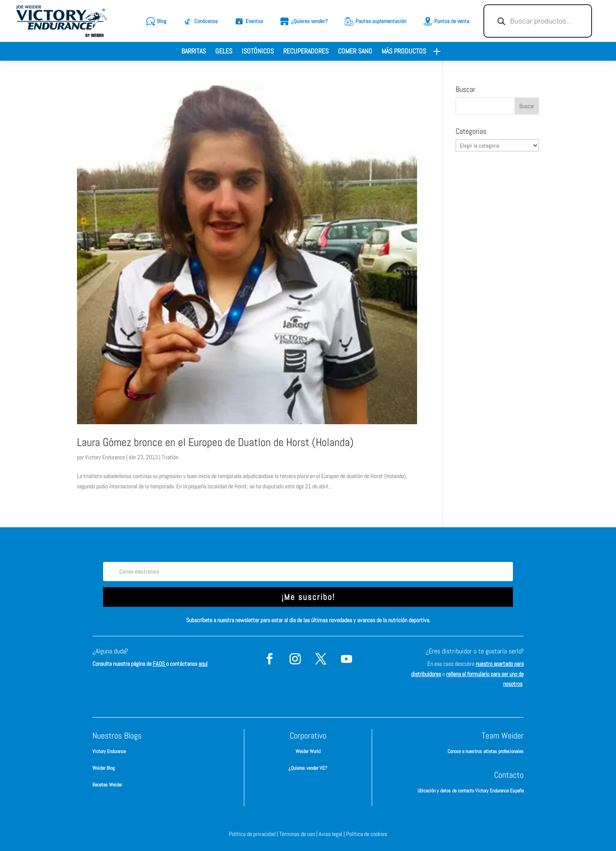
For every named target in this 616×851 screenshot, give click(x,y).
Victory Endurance (105, 457)
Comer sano (355, 52)
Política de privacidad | (254, 834)
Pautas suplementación (381, 21)
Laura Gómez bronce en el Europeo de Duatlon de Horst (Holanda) (215, 442)
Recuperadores (306, 52)
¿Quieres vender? (309, 21)
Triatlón (170, 457)
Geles (224, 52)
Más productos (404, 52)
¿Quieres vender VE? (308, 768)
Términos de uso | (299, 834)
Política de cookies (367, 834)
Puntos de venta (452, 21)
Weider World (308, 751)
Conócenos (206, 21)
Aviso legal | (332, 834)
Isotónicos (258, 52)
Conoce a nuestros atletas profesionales (486, 751)
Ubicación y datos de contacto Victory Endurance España (471, 791)
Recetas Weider (107, 785)
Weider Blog (104, 768)
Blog (162, 21)
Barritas (194, 52)
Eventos (254, 21)
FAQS (159, 664)
